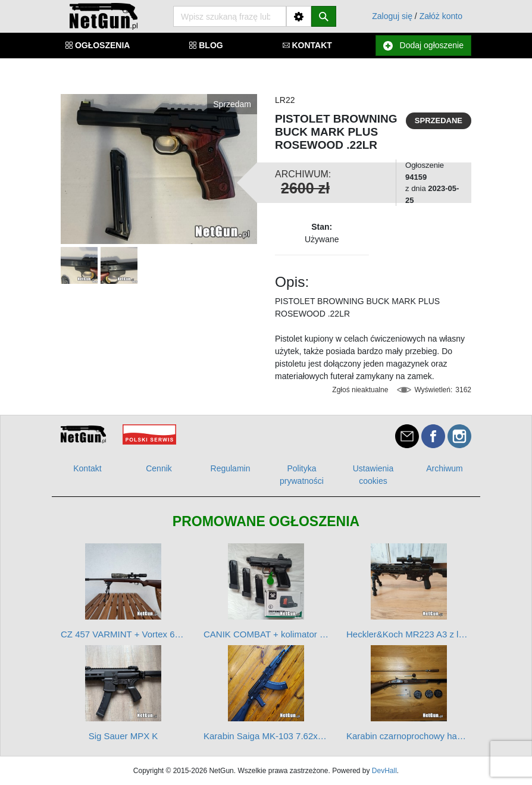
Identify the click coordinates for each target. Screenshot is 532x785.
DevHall (384, 771)
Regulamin (231, 468)
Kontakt (87, 468)
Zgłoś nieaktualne (360, 390)
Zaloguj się (392, 16)
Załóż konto (441, 16)
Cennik (159, 468)
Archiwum (444, 468)
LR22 (285, 100)
